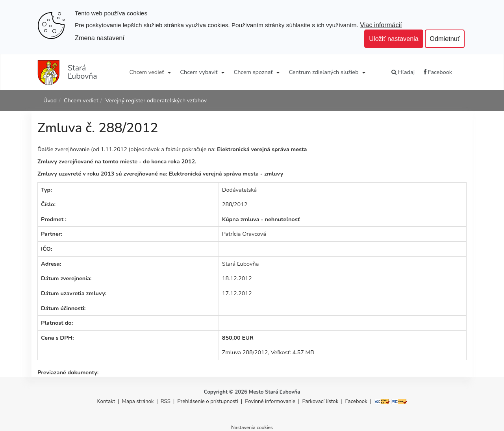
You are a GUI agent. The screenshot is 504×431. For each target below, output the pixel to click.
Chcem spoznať (253, 72)
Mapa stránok (138, 401)
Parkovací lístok (320, 401)
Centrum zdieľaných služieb (324, 72)
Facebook (438, 72)
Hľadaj (403, 72)
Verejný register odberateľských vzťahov (156, 100)
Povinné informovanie (270, 401)
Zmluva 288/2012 (245, 352)
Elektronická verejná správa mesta (262, 149)
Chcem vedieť (147, 72)
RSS (166, 401)
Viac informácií (381, 25)
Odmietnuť (445, 39)
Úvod (50, 100)
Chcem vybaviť (199, 72)
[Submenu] (169, 72)
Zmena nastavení (100, 38)
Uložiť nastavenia (394, 39)
